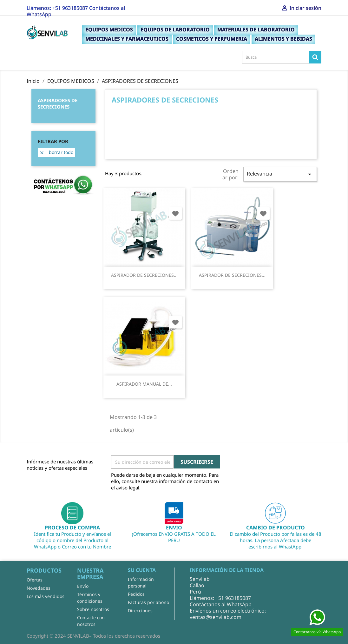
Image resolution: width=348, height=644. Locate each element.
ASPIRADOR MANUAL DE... (144, 384)
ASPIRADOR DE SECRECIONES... (144, 275)
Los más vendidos (46, 596)
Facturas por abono (148, 602)
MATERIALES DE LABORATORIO (256, 30)
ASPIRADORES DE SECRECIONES (58, 103)
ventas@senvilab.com (216, 617)
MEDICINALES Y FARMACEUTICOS (127, 39)
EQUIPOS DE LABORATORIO (175, 30)
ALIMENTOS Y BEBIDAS (283, 39)
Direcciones (140, 611)
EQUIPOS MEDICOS (109, 30)
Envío (83, 586)
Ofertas (35, 580)
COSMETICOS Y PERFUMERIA (212, 39)
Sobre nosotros (93, 609)
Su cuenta (142, 570)
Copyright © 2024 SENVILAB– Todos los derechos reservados (93, 636)
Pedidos (136, 594)
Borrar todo (56, 152)
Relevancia (280, 174)
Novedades (39, 588)
